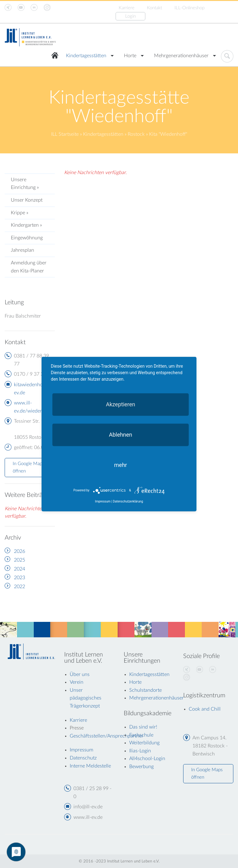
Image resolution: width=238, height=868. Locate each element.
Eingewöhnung (27, 238)
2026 (20, 551)
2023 (20, 578)
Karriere (127, 8)
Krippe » (20, 213)
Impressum (103, 501)
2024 (20, 569)
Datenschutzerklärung (128, 501)
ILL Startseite (65, 134)
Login (130, 16)
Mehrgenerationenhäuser (181, 56)
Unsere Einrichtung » (25, 184)
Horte (130, 56)
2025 (20, 560)
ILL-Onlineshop (190, 8)
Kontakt (154, 8)
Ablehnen (120, 434)
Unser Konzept (27, 200)
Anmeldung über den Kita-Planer (29, 267)
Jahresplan (22, 250)
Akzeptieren (121, 404)
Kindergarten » (26, 225)
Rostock (136, 134)
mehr (120, 465)
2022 (20, 587)
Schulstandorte (145, 690)
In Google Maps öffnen (28, 467)
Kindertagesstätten (86, 56)
